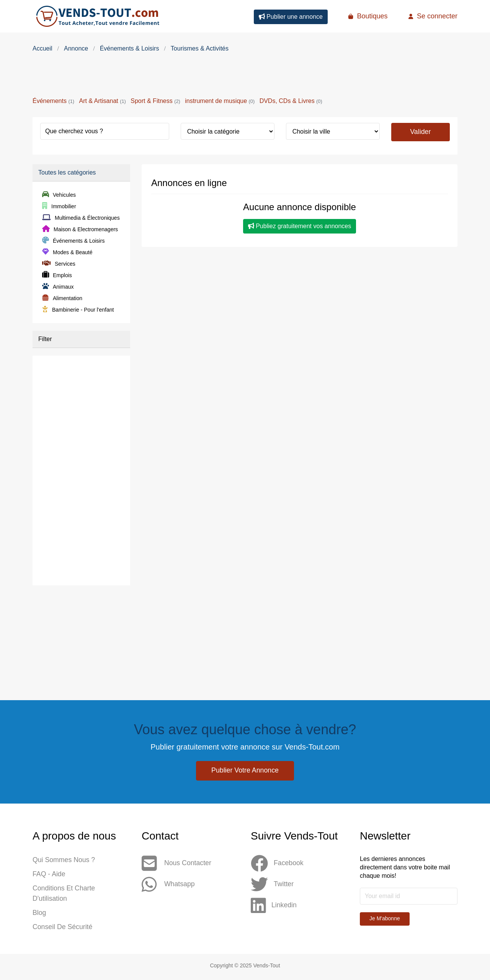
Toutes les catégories (67, 173)
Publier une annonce (291, 17)
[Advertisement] (245, 77)
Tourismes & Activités (200, 48)
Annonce (76, 48)
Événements (53, 101)
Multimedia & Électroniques (81, 218)
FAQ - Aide (49, 875)
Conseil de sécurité (63, 929)
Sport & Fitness (155, 101)
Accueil (42, 48)
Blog (39, 915)
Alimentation (62, 299)
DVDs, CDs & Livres (291, 101)
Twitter (272, 885)
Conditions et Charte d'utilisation (64, 895)
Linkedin (274, 906)
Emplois (57, 276)
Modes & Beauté (67, 253)
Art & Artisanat (102, 101)
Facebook (277, 864)
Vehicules (59, 195)
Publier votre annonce (245, 771)
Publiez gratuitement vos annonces (300, 226)
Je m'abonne (385, 919)
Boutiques (368, 16)
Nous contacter (177, 864)
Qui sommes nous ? (64, 861)
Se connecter (433, 16)
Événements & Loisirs (130, 48)
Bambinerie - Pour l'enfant (78, 310)
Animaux (58, 287)
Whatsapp (168, 885)
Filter (45, 339)
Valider (421, 132)
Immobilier (59, 207)
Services (59, 264)
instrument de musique (220, 101)
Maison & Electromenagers (80, 230)
